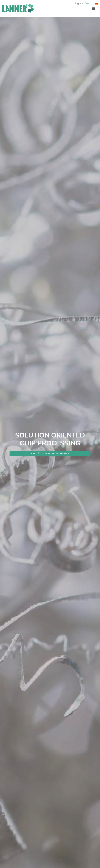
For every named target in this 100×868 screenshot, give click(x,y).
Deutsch (91, 3)
